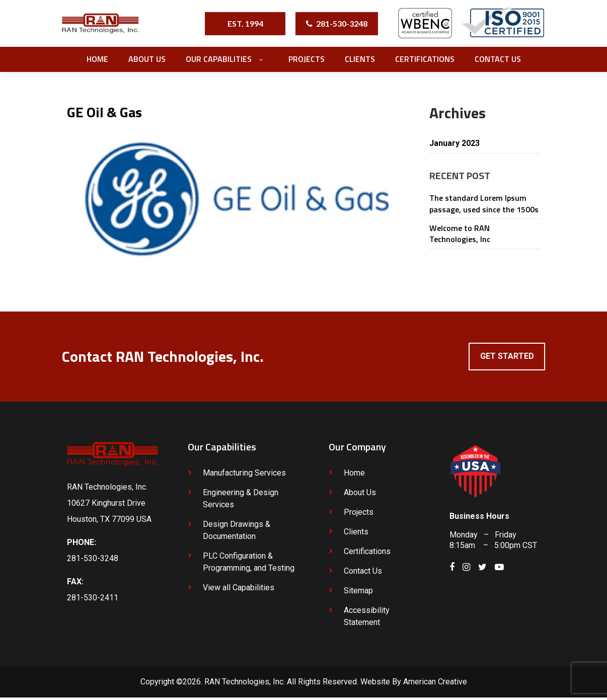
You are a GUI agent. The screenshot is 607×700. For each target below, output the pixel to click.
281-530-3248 (342, 23)
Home (354, 475)
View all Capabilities (239, 590)
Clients (356, 534)
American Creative (435, 684)
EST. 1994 (245, 23)
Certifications (367, 554)
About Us (360, 495)
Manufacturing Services (244, 475)
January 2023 (457, 144)
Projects (359, 515)
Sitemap (358, 593)
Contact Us (363, 573)
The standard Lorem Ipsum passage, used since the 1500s (484, 205)
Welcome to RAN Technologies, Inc (460, 235)
